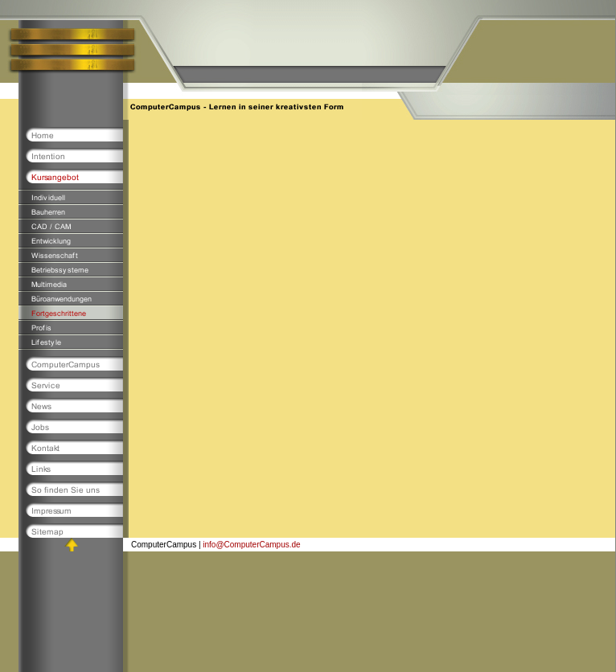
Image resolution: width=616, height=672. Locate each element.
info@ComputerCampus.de (251, 545)
